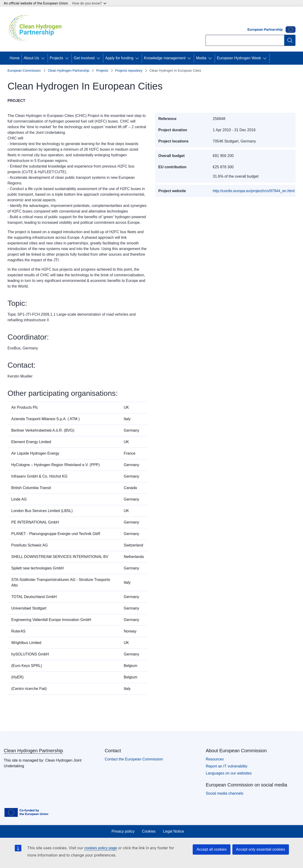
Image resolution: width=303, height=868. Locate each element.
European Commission (24, 71)
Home (15, 58)
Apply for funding (119, 58)
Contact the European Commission (134, 759)
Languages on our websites (229, 773)
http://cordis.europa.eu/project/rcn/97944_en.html (254, 191)
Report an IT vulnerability (227, 766)
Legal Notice (174, 831)
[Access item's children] (44, 58)
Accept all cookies (211, 849)
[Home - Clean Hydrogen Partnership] (37, 29)
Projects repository (129, 71)
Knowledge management (165, 58)
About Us (31, 58)
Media (201, 58)
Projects (57, 58)
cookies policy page (101, 848)
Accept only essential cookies (261, 849)
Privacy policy (123, 831)
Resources (215, 759)
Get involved (84, 58)
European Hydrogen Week (239, 58)
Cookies (149, 831)
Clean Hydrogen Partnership (69, 71)
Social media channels (225, 793)
